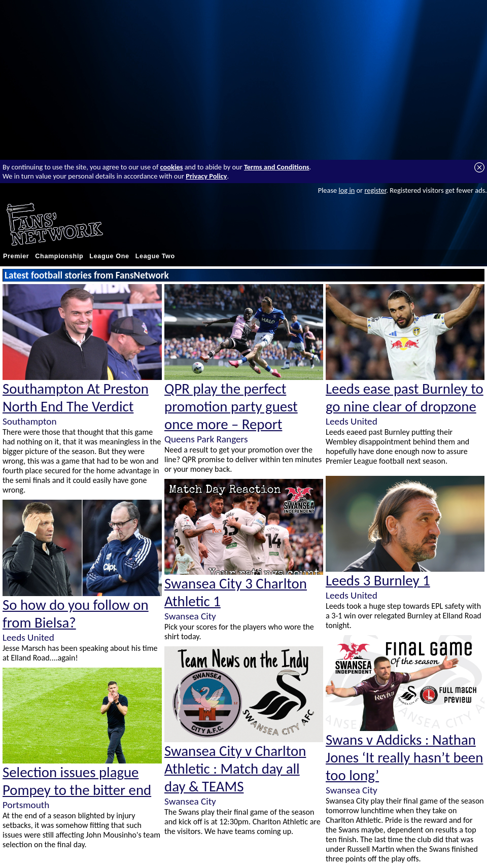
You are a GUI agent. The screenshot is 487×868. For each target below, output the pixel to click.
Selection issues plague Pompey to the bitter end (77, 781)
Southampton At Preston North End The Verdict (76, 398)
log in (346, 190)
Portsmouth (26, 805)
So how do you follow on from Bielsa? (76, 614)
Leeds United (28, 637)
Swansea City (190, 616)
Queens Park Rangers (206, 439)
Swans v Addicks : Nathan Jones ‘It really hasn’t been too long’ (404, 758)
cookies (172, 167)
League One (109, 256)
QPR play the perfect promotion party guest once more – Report (231, 407)
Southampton (29, 421)
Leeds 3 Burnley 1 (378, 581)
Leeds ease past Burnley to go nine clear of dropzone (405, 398)
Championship (59, 256)
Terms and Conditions (277, 167)
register (375, 190)
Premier (16, 256)
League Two (155, 256)
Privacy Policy (206, 176)
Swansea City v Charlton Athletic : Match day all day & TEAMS (235, 769)
